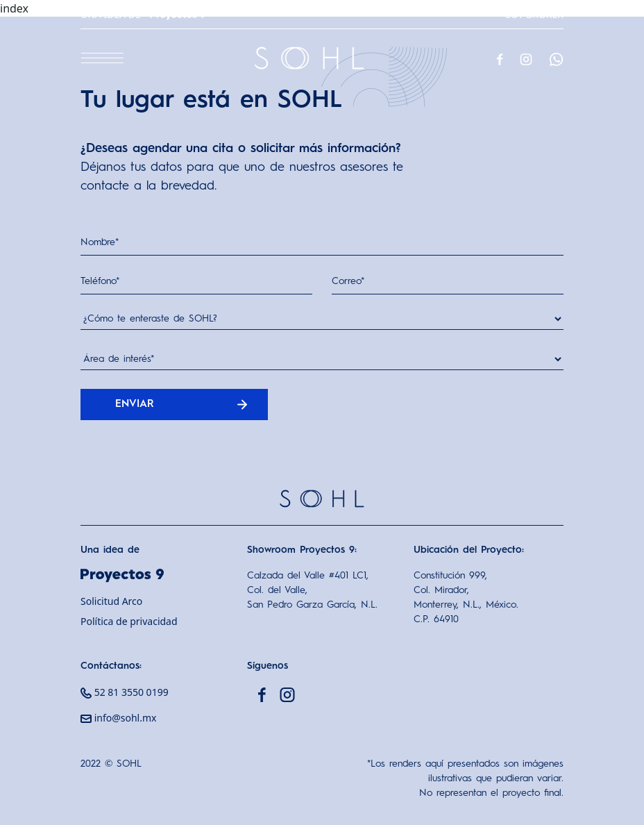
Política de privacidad (129, 621)
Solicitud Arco (111, 601)
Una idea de (143, 14)
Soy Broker (534, 14)
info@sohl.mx (118, 718)
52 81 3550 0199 (125, 692)
